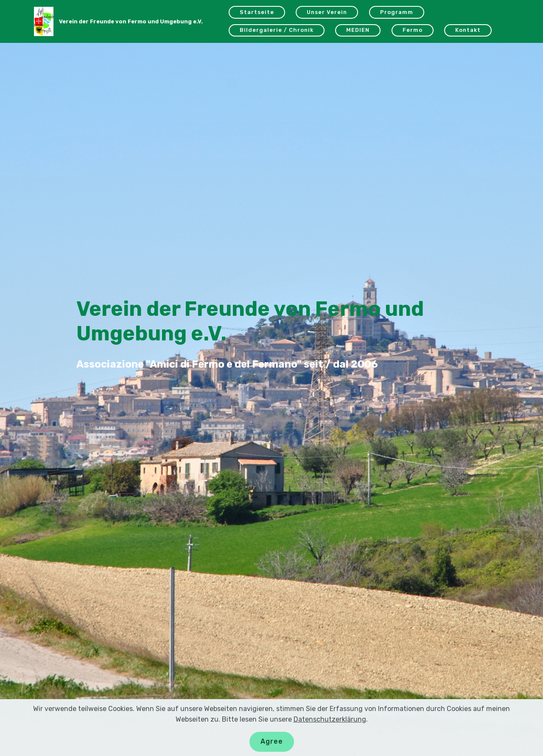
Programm (397, 12)
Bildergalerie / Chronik (277, 30)
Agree (272, 741)
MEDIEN (358, 30)
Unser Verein (327, 12)
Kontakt (468, 30)
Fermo (413, 30)
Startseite (257, 12)
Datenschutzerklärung (330, 719)
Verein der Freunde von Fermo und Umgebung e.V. (131, 21)
